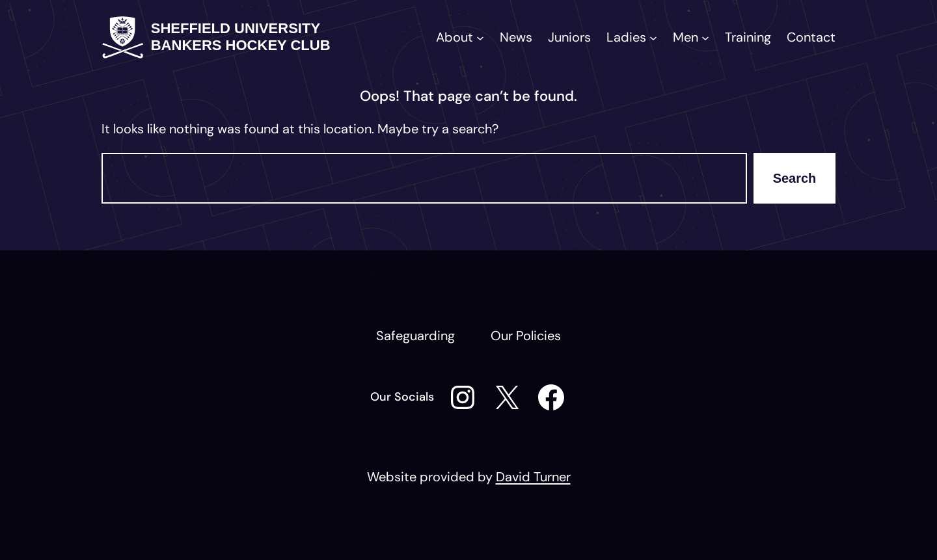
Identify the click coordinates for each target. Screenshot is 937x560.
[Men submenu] (705, 37)
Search (795, 178)
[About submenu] (480, 37)
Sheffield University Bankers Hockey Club (241, 37)
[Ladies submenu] (653, 37)
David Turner (533, 477)
